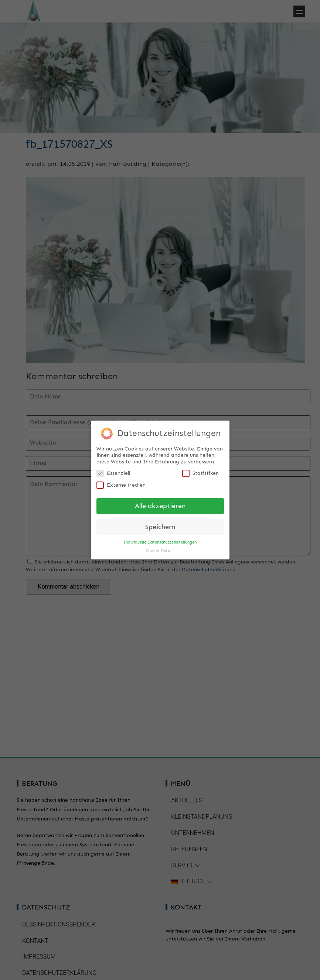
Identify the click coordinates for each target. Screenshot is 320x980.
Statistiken (200, 472)
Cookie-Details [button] (160, 549)
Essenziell (113, 472)
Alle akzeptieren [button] (160, 505)
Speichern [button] (160, 526)
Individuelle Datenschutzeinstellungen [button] (160, 541)
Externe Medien (121, 484)
